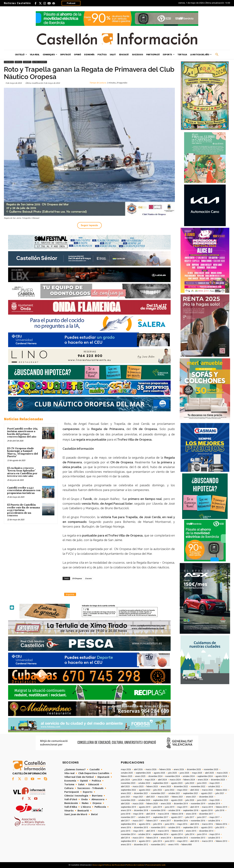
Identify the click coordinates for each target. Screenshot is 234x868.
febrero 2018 (177, 814)
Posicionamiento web (156, 865)
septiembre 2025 (143, 773)
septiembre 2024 (205, 776)
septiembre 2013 (128, 841)
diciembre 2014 (206, 831)
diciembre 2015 (141, 828)
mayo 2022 (182, 790)
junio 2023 (202, 783)
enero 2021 (191, 797)
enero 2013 (126, 845)
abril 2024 (162, 780)
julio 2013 (158, 841)
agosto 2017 (177, 817)
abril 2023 (125, 787)
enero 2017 (166, 821)
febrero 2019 (221, 807)
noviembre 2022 (198, 787)
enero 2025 (140, 776)
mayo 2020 (214, 800)
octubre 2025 (127, 773)
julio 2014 (190, 834)
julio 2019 (158, 807)
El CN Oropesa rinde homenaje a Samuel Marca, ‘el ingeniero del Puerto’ (23, 453)
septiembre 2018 (191, 810)
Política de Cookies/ (135, 865)
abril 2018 (151, 814)
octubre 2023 (144, 783)
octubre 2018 (174, 810)
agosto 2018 (207, 810)
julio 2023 (190, 783)
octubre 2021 (174, 793)
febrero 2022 (221, 790)
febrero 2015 (177, 831)
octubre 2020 (144, 800)
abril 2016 (195, 824)
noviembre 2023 (128, 783)
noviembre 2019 (198, 804)
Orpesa (18, 62)
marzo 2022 (207, 790)
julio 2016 (158, 824)
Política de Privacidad (114, 865)
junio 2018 (126, 814)
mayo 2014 (214, 834)
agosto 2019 (145, 807)
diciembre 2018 (141, 810)
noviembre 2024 (172, 776)
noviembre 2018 (158, 810)
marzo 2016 (207, 824)
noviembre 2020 (128, 800)
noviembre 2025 (211, 769)
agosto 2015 (207, 828)
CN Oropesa (77, 578)
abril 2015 (151, 831)
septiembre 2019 (128, 807)
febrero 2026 (165, 769)
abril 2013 (195, 841)
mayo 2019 (182, 807)
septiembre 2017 (161, 817)
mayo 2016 (182, 824)
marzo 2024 (175, 780)
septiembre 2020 (161, 800)
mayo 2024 (150, 780)
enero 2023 (166, 787)
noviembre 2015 (158, 828)
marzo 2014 (138, 838)
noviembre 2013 (198, 838)
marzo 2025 (222, 773)
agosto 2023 (177, 783)
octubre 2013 (214, 838)
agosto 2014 (177, 834)
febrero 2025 (127, 776)
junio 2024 (137, 780)
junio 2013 (170, 841)
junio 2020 (202, 800)
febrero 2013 (221, 841)
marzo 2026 (151, 769)
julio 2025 (172, 773)
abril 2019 (195, 807)
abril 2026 (138, 769)
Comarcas (9, 62)
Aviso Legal (98, 865)
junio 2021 (126, 797)
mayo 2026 (126, 769)
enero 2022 (126, 793)
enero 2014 (166, 838)
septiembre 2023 (161, 783)
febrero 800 (187, 845)
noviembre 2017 (128, 817)
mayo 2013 (182, 841)
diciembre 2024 (155, 776)
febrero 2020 (152, 804)
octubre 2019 (214, 804)
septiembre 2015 (191, 828)
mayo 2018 (138, 814)
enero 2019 (126, 810)
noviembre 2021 (158, 793)
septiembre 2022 (128, 790)
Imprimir (70, 594)
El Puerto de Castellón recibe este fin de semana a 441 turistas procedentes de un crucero (23, 510)
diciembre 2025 (194, 769)
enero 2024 (203, 780)
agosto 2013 (145, 841)
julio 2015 (220, 828)
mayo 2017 (214, 817)
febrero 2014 (152, 838)
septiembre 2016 (128, 824)
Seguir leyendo (89, 225)
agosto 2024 (221, 776)
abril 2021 (151, 797)
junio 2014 (202, 834)
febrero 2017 (152, 821)
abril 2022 (195, 790)
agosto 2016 (145, 824)
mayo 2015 (138, 831)
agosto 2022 (145, 790)
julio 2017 (190, 817)
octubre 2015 (174, 828)
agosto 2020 (177, 800)
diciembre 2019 (181, 804)
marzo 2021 (163, 797)
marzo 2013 (207, 841)
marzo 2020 (138, 804)
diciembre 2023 (218, 780)
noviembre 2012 (158, 845)
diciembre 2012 (141, 845)
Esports (27, 62)
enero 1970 (173, 845)
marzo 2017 (138, 821)
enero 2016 (126, 828)
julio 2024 (125, 780)
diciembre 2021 (141, 793)
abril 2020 (125, 804)
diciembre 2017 (206, 814)
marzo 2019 (207, 807)
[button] (217, 55)
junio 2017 (202, 817)
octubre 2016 (214, 821)
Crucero (88, 578)
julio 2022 (158, 790)
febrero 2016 (221, 824)
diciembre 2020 (206, 797)
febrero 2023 (152, 787)
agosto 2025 (159, 773)
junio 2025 (184, 773)
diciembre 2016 (181, 821)
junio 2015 (126, 831)
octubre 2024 (189, 776)
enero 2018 (191, 814)
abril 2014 (125, 838)
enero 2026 (179, 769)
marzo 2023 (138, 787)
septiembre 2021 (191, 793)
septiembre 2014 (161, 834)
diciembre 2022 (181, 787)
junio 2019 (170, 807)
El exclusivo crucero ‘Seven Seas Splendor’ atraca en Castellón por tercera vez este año (22, 472)
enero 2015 (191, 831)
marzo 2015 (163, 831)
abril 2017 (125, 821)
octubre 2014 (144, 834)
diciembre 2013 (181, 838)
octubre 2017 (144, 817)
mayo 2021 (138, 797)
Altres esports (40, 62)
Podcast (71, 3)
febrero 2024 (189, 780)
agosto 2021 (207, 793)
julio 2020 (190, 800)
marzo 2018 (163, 814)
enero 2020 (166, 804)
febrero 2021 (177, 797)
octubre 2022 (214, 787)
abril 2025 (209, 773)
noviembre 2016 (198, 821)
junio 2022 (170, 790)
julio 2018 (220, 810)
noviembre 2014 (128, 834)
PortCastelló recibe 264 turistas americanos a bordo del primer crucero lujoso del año (22, 433)
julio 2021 (220, 793)
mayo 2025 (197, 773)
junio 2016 (170, 824)
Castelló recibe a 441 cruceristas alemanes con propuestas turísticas (24, 490)
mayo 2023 (214, 783)
